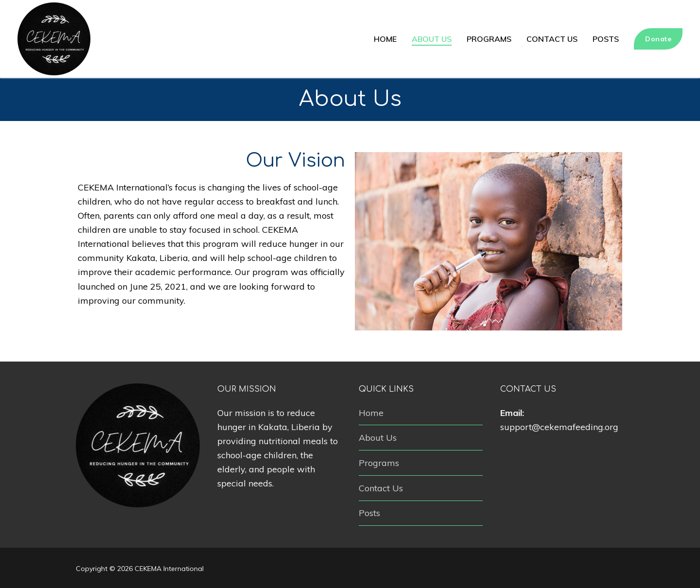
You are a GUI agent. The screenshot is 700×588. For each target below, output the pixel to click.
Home (371, 413)
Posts (369, 513)
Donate (658, 39)
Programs (379, 463)
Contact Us (381, 488)
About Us (378, 438)
